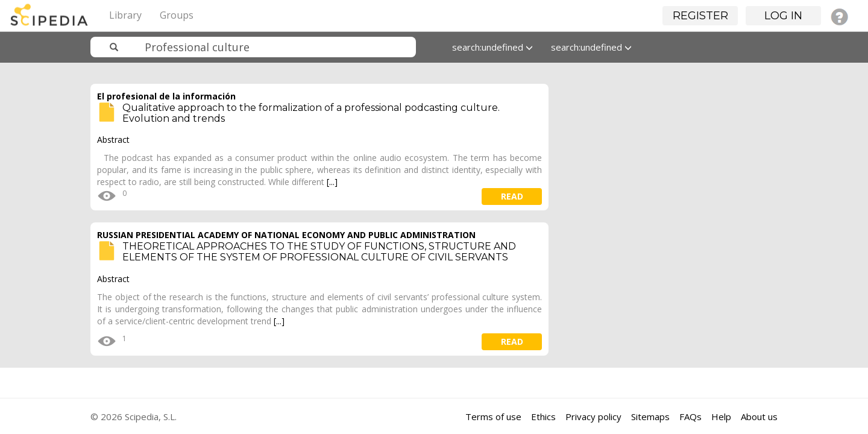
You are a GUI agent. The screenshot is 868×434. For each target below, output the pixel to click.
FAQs (690, 417)
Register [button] (700, 16)
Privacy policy (593, 417)
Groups (177, 15)
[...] (332, 182)
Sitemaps (650, 417)
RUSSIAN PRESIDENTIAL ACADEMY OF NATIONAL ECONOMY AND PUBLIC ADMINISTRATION (286, 235)
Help (721, 417)
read (512, 196)
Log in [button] (783, 16)
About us (759, 417)
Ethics (543, 417)
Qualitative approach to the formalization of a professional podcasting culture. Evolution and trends (311, 113)
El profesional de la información (166, 96)
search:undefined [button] (492, 47)
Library (125, 15)
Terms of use (493, 417)
